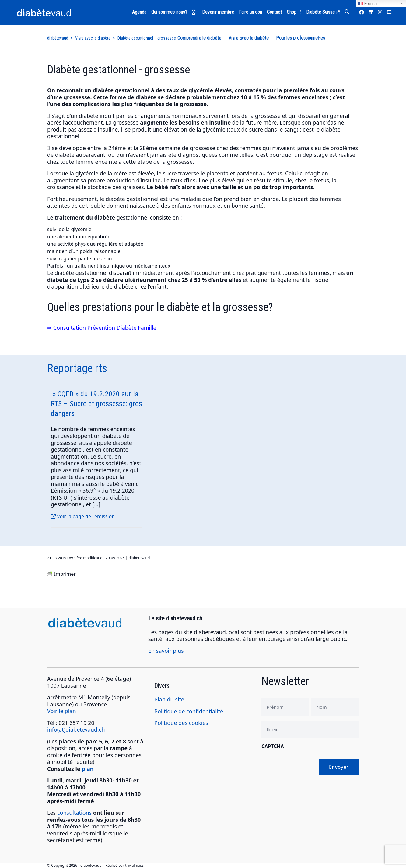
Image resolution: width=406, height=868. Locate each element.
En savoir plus (166, 651)
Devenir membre (218, 12)
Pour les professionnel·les (301, 38)
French (367, 4)
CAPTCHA (273, 746)
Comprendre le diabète (199, 38)
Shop (294, 12)
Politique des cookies (181, 723)
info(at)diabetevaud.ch (76, 729)
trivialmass (134, 865)
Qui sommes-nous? (169, 12)
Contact (274, 12)
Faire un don (250, 12)
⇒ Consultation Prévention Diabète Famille (102, 328)
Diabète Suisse (323, 12)
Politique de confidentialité (189, 711)
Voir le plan (62, 711)
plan (87, 769)
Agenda (139, 12)
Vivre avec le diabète (249, 38)
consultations (74, 813)
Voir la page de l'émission (83, 516)
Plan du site (169, 699)
